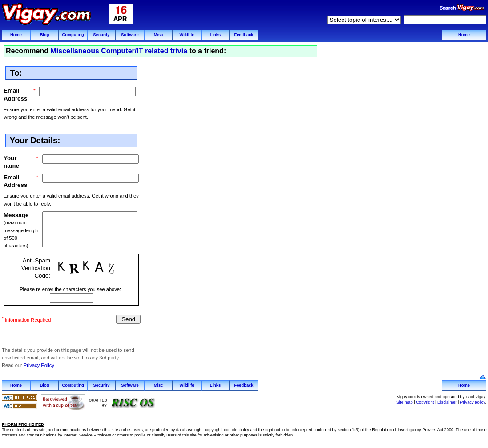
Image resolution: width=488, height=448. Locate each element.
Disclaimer (447, 401)
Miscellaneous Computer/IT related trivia (119, 51)
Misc (159, 35)
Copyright (425, 401)
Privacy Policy (39, 364)
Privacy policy (472, 401)
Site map (405, 401)
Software (130, 35)
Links (215, 35)
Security (102, 35)
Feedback (244, 35)
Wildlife (187, 35)
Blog (45, 35)
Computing (73, 35)
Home (16, 35)
